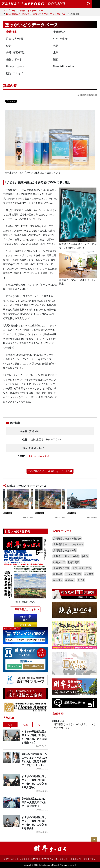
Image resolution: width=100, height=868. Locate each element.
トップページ (10, 10)
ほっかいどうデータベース (32, 10)
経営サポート (14, 59)
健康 (9, 45)
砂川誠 (85, 556)
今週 (25, 725)
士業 (56, 52)
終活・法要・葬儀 (15, 52)
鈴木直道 (89, 574)
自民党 (81, 580)
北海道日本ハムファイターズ (68, 544)
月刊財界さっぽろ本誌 (65, 550)
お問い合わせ (10, 859)
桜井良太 (58, 580)
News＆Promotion (63, 66)
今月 (40, 725)
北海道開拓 (73, 562)
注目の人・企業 (15, 39)
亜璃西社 (70, 580)
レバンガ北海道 (73, 574)
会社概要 (23, 859)
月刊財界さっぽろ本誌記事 (67, 538)
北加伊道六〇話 (61, 568)
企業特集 (11, 32)
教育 (56, 45)
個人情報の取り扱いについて (54, 859)
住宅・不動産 (60, 39)
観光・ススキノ (15, 73)
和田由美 (58, 574)
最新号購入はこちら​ (25, 609)
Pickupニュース (15, 66)
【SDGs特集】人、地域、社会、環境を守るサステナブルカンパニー (37, 14)
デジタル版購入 (25, 618)
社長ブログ (59, 562)
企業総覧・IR (60, 32)
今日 (10, 725)
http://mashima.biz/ (39, 456)
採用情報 (34, 859)
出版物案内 (76, 859)
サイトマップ (90, 859)
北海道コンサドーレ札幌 (66, 556)
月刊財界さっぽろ (82, 568)
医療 (56, 59)
